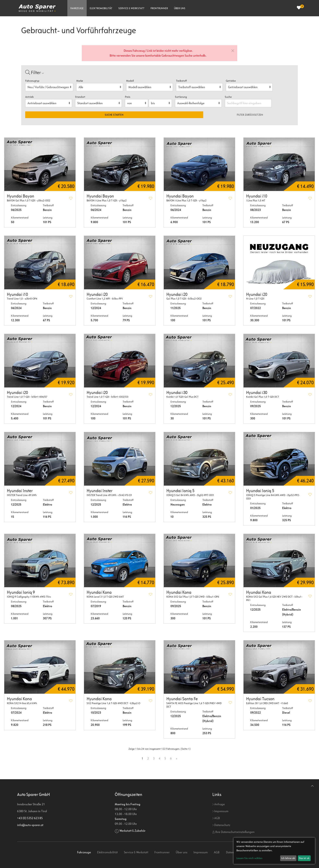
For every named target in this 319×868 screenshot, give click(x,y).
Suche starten (114, 115)
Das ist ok (304, 858)
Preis (128, 97)
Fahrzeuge (77, 8)
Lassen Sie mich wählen (249, 858)
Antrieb (29, 97)
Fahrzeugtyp (32, 81)
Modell (130, 81)
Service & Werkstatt (131, 8)
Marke (80, 81)
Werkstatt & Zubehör (132, 831)
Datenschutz (221, 825)
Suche (229, 97)
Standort (80, 97)
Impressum (220, 811)
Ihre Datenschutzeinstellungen (233, 832)
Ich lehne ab (288, 858)
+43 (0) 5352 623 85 (30, 818)
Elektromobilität (101, 8)
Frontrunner (159, 8)
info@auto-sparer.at (30, 825)
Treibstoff (181, 81)
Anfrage (219, 804)
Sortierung (181, 97)
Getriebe (231, 81)
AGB (216, 818)
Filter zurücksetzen (250, 115)
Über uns (180, 8)
